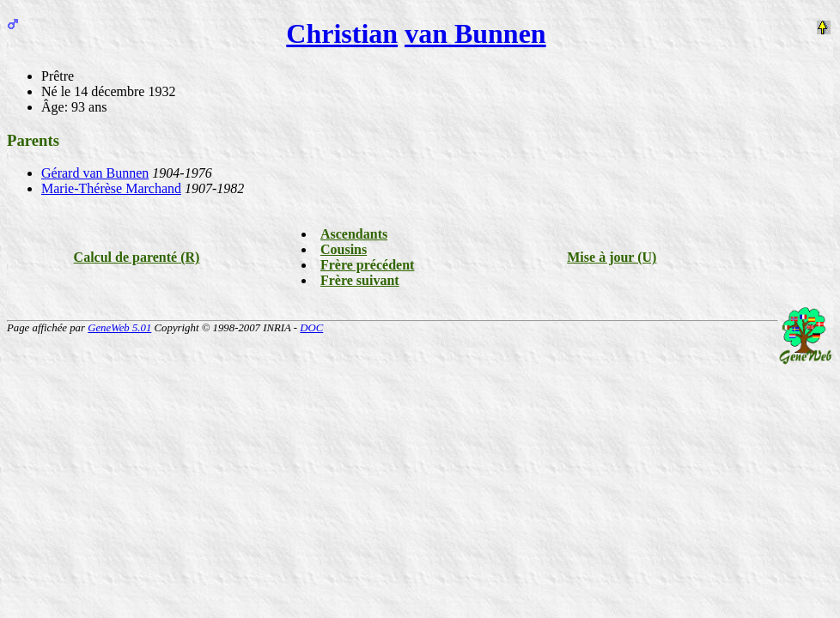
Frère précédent (367, 265)
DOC (311, 328)
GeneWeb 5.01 (119, 328)
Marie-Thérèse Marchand (111, 188)
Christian (342, 33)
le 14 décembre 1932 (119, 91)
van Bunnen (475, 33)
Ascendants (354, 234)
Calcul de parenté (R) (137, 257)
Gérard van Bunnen (95, 173)
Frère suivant (360, 280)
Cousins (344, 249)
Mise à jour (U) (612, 257)
